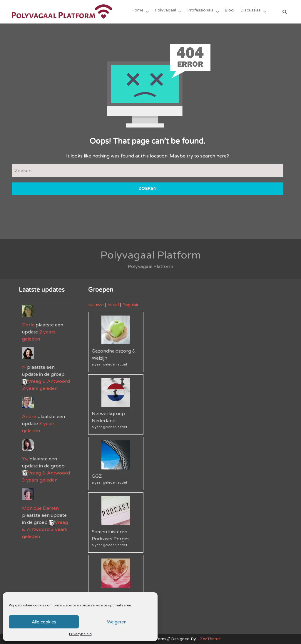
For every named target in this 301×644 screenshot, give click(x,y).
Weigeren (117, 622)
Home (139, 12)
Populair (130, 305)
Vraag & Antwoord (49, 381)
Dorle (28, 325)
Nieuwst (96, 305)
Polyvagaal (167, 12)
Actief (113, 305)
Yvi (25, 459)
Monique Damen (40, 508)
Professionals (201, 12)
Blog (230, 12)
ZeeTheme (210, 639)
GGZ (97, 476)
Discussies (251, 12)
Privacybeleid (80, 634)
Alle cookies (44, 622)
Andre (29, 417)
